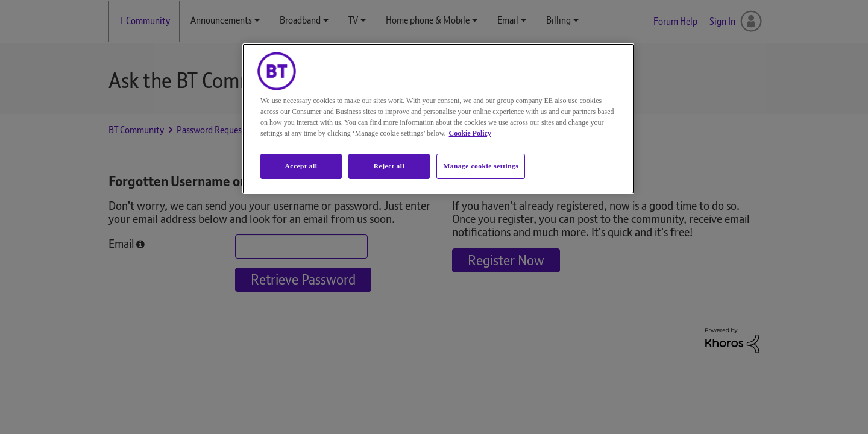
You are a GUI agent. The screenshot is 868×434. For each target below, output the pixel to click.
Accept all (301, 166)
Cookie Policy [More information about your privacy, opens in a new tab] (470, 133)
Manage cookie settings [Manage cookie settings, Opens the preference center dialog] (481, 166)
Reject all (389, 166)
